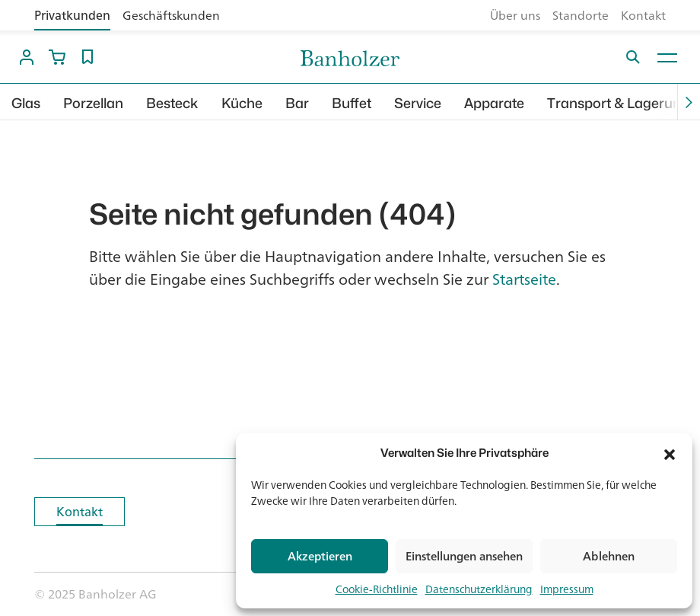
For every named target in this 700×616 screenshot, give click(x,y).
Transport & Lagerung (618, 103)
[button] (670, 453)
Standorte (581, 15)
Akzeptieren (320, 556)
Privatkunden (72, 15)
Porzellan (93, 103)
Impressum (567, 589)
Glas (26, 103)
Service (418, 103)
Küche (242, 103)
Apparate (494, 103)
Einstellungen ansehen (464, 556)
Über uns (515, 15)
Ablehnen (609, 556)
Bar (297, 103)
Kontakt (643, 15)
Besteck (172, 103)
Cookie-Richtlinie (377, 589)
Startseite (524, 279)
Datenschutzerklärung (479, 589)
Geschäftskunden (171, 15)
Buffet (352, 103)
